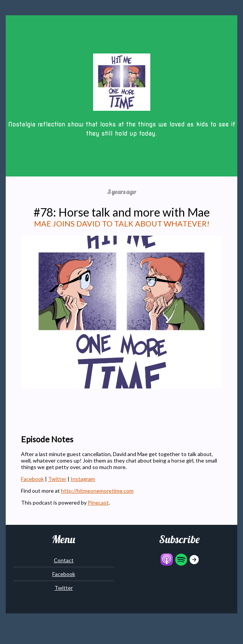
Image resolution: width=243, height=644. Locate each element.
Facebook (32, 479)
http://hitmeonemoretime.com (97, 491)
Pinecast (98, 502)
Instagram (83, 479)
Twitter (57, 479)
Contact (64, 560)
